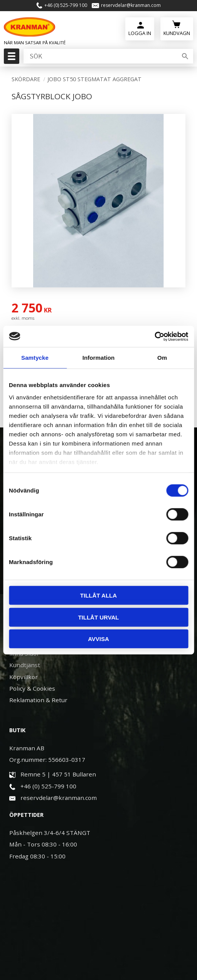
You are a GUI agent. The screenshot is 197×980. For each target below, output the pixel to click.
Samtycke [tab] (35, 358)
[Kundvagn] (177, 28)
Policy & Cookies (32, 688)
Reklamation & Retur (38, 700)
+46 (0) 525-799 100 (66, 5)
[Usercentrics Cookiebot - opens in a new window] (154, 336)
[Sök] (185, 56)
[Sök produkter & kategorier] (100, 56)
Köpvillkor (24, 677)
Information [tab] (99, 358)
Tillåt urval (98, 617)
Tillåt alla (98, 595)
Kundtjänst (25, 665)
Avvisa (98, 639)
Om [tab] (162, 358)
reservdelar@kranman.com (131, 5)
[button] (11, 58)
